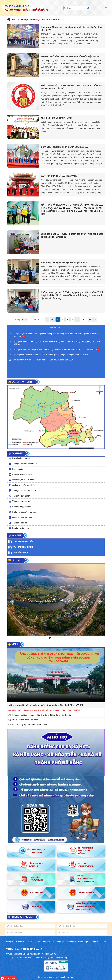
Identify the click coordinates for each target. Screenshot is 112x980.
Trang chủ (10, 942)
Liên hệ (103, 942)
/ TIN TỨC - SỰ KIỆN (19, 20)
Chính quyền (71, 942)
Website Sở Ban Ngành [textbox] (16, 926)
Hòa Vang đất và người (88, 942)
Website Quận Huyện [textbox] (67, 926)
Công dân (46, 942)
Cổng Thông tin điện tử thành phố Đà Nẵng (56, 977)
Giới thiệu (20, 942)
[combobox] (30, 926)
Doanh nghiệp (58, 942)
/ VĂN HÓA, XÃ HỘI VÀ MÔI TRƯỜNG (45, 20)
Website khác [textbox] (64, 932)
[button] (12, 602)
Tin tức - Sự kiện (33, 942)
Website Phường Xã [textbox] (15, 932)
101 (84, 319)
